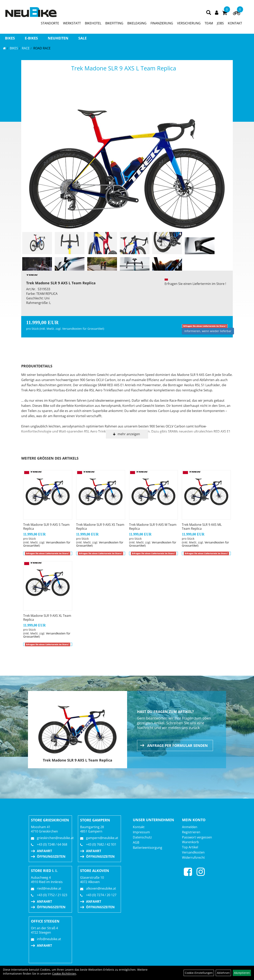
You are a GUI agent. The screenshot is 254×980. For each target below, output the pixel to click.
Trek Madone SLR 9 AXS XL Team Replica (47, 618)
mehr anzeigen (129, 434)
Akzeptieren (242, 973)
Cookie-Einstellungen (199, 973)
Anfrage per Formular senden (177, 745)
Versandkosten (193, 852)
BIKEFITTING (114, 23)
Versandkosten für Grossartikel (83, 329)
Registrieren (191, 832)
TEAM (209, 23)
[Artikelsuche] (209, 13)
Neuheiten (58, 38)
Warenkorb (190, 842)
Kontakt (139, 827)
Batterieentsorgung (148, 848)
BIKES (10, 38)
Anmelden (190, 827)
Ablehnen (223, 973)
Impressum (141, 832)
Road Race (42, 48)
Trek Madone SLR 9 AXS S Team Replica (46, 527)
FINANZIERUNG (162, 23)
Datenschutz (142, 837)
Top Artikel (190, 847)
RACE (26, 48)
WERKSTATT (72, 23)
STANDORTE (50, 23)
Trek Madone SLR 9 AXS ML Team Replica (202, 527)
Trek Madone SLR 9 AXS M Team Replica (153, 527)
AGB (136, 842)
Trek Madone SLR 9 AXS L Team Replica (124, 68)
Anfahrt (44, 851)
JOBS (220, 23)
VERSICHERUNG (189, 23)
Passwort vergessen (197, 837)
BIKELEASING (137, 23)
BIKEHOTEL (93, 23)
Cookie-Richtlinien (64, 974)
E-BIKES (31, 38)
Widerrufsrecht (193, 857)
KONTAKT (235, 23)
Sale (82, 38)
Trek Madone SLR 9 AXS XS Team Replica (100, 527)
